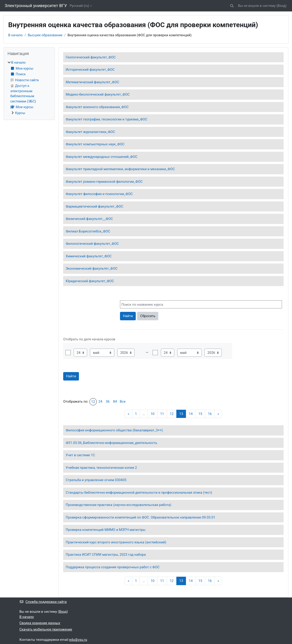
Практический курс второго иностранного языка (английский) (116, 542)
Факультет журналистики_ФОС (90, 132)
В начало (15, 35)
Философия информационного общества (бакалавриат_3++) (114, 430)
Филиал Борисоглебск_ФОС (88, 231)
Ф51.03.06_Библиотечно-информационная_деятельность (111, 443)
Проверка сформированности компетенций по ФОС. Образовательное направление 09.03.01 (141, 517)
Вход (282, 6)
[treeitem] (29, 88)
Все (123, 402)
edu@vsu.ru (78, 640)
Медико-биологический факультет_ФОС (98, 94)
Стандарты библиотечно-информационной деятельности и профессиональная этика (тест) (139, 493)
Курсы (20, 113)
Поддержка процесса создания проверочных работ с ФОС (113, 567)
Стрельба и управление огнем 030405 (96, 480)
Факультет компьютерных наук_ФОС (95, 144)
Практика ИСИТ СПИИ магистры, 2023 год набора (106, 555)
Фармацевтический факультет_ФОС (94, 206)
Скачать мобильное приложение (46, 629)
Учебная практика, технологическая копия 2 (101, 468)
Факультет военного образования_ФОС (97, 107)
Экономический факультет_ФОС (92, 269)
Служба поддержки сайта (43, 602)
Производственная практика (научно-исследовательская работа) (119, 505)
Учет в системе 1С (80, 455)
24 (100, 402)
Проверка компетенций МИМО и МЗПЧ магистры (106, 530)
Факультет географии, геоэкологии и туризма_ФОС (107, 119)
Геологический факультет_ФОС (91, 57)
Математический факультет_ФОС (92, 82)
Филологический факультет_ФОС (92, 244)
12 (93, 402)
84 (115, 402)
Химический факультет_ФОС (89, 256)
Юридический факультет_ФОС (90, 281)
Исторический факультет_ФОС (90, 70)
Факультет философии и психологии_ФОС (99, 194)
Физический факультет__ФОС (89, 219)
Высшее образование (45, 35)
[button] (232, 6)
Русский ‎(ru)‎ (79, 6)
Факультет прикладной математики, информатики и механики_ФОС (120, 169)
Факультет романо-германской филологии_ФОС (104, 182)
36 (108, 402)
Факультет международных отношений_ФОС (102, 157)
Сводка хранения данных (40, 623)
